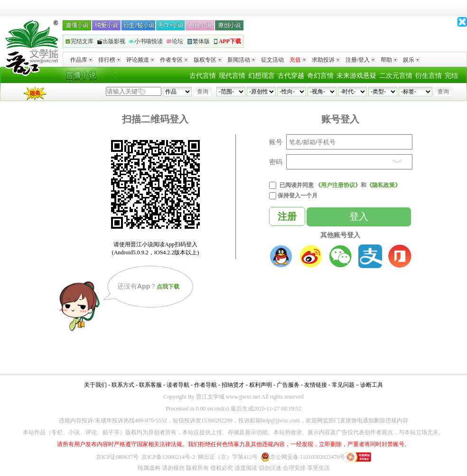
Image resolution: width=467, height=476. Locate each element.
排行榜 (109, 60)
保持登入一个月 (298, 196)
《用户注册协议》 (338, 185)
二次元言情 (396, 76)
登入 (359, 216)
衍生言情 (429, 76)
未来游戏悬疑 (356, 76)
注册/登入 (360, 60)
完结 (451, 76)
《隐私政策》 (383, 185)
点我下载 (168, 287)
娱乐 (411, 60)
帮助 (389, 60)
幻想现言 (262, 76)
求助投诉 (326, 60)
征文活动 (272, 60)
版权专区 (208, 60)
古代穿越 (291, 76)
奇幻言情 (320, 76)
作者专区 (174, 60)
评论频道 (140, 60)
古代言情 (203, 76)
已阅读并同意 (297, 185)
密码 (276, 162)
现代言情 (232, 76)
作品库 (81, 60)
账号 (276, 142)
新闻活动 (241, 60)
